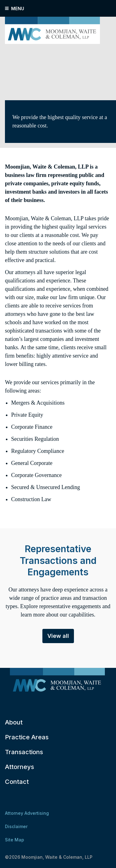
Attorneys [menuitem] (19, 767)
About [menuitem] (14, 722)
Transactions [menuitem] (24, 752)
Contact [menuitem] (17, 782)
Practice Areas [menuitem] (27, 737)
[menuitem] (57, 681)
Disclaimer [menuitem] (16, 826)
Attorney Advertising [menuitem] (27, 813)
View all (58, 636)
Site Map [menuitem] (15, 840)
